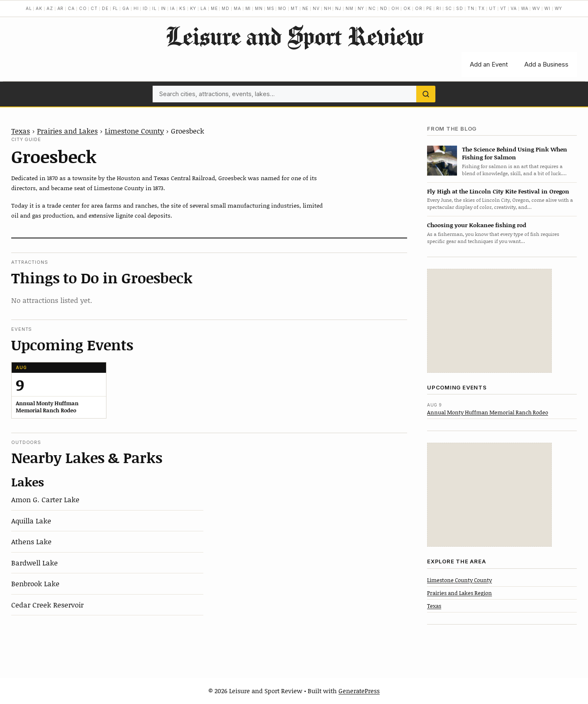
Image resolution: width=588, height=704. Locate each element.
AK (39, 8)
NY (361, 8)
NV (316, 8)
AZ (50, 8)
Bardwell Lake (35, 563)
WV (536, 8)
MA (237, 8)
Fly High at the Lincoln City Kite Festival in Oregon (498, 191)
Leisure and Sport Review (294, 36)
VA (514, 8)
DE (105, 8)
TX (482, 8)
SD (460, 8)
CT (94, 8)
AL (29, 8)
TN (471, 8)
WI (547, 8)
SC (449, 8)
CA (71, 8)
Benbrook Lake (35, 583)
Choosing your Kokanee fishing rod (477, 225)
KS (183, 8)
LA (204, 8)
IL (154, 8)
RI (439, 8)
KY (193, 8)
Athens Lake (31, 541)
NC (372, 8)
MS (271, 8)
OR (419, 8)
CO (83, 8)
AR (61, 8)
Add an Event (489, 64)
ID (145, 8)
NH (328, 8)
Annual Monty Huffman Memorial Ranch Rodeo (488, 412)
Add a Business (546, 64)
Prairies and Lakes (67, 131)
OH (395, 8)
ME (214, 8)
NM (350, 8)
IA (173, 8)
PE (429, 8)
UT (493, 8)
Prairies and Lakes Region (460, 593)
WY (559, 8)
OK (407, 8)
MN (259, 8)
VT (504, 8)
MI (248, 8)
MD (226, 8)
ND (384, 8)
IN (164, 8)
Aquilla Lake (31, 521)
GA (126, 8)
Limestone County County (460, 580)
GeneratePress (359, 691)
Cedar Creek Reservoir (47, 605)
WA (525, 8)
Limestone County (134, 131)
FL (116, 8)
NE (306, 8)
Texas (21, 131)
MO (282, 8)
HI (136, 8)
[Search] (426, 94)
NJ (338, 8)
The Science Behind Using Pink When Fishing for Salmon (515, 153)
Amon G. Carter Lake (45, 499)
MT (294, 8)
